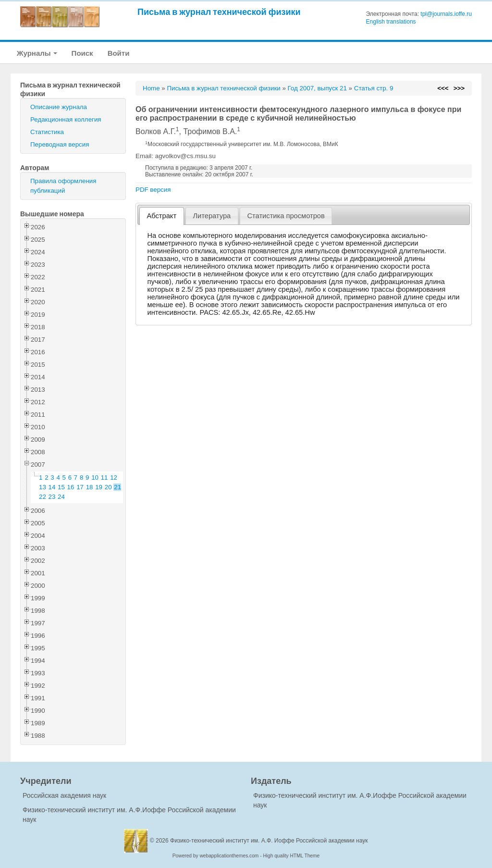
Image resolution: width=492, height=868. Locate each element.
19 (99, 487)
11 (105, 477)
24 (61, 497)
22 (43, 497)
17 (80, 487)
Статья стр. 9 (374, 88)
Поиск (82, 53)
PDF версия (153, 190)
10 (95, 477)
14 (52, 487)
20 (108, 487)
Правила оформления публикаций (63, 186)
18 (90, 487)
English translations (391, 22)
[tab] (162, 216)
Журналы (37, 53)
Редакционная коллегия (66, 119)
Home (151, 88)
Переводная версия (60, 144)
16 (71, 487)
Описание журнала (59, 107)
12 (114, 477)
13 (43, 487)
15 (61, 487)
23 (52, 497)
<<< (443, 88)
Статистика (47, 132)
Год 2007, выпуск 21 (317, 88)
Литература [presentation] (212, 216)
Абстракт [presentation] (162, 216)
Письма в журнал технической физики (219, 12)
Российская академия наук (64, 795)
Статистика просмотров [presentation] (286, 216)
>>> (459, 88)
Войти (119, 53)
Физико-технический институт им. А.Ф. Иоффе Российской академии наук (269, 841)
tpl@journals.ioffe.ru (446, 14)
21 (117, 487)
